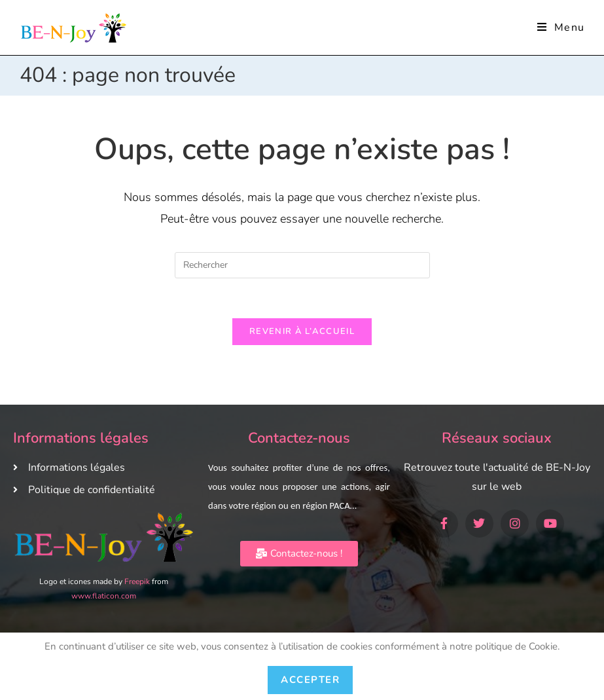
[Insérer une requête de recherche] (302, 265)
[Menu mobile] (561, 28)
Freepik (137, 581)
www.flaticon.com (104, 596)
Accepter (310, 680)
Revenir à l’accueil (302, 331)
